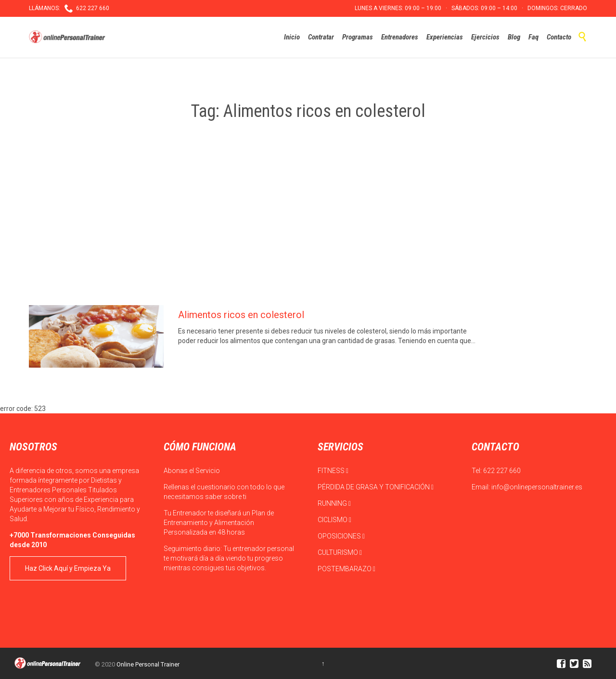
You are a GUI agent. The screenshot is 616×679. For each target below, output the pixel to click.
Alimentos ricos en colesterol (241, 315)
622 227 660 (502, 471)
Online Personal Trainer (148, 664)
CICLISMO (334, 520)
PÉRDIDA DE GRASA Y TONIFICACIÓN (376, 487)
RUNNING (334, 503)
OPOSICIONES (341, 536)
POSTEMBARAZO (346, 569)
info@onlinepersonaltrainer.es (537, 487)
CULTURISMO (340, 552)
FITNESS (333, 471)
